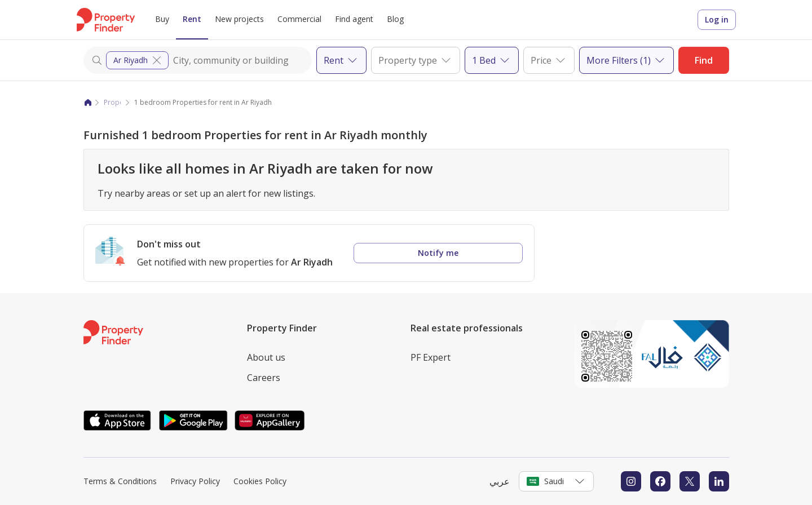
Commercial (299, 19)
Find (704, 60)
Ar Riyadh (138, 60)
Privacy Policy (195, 481)
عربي (500, 481)
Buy (162, 19)
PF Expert (431, 357)
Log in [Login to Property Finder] (717, 19)
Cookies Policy (260, 481)
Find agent (354, 19)
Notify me (438, 253)
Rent (192, 19)
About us (266, 357)
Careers (264, 378)
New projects (239, 19)
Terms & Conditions (120, 481)
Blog (395, 19)
